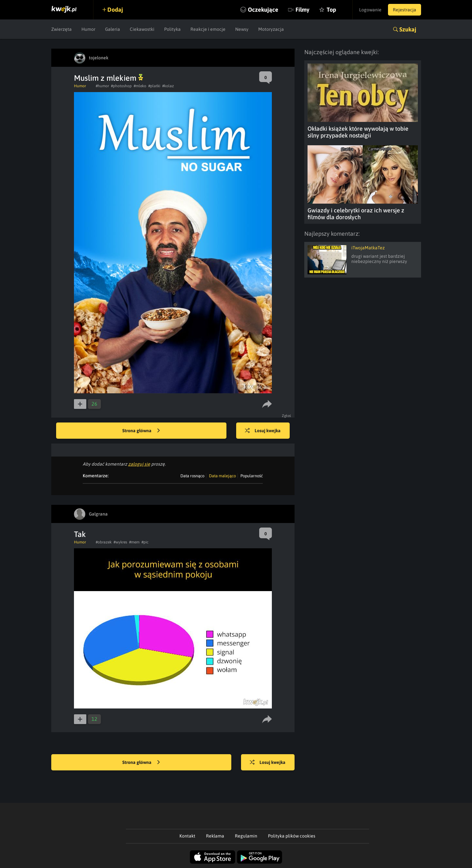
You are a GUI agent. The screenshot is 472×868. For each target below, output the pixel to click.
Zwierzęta (61, 29)
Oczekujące (263, 10)
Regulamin (246, 836)
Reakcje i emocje (208, 29)
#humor (102, 86)
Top (331, 10)
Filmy (303, 10)
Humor (88, 29)
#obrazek (104, 542)
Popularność (252, 476)
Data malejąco (222, 476)
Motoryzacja (271, 29)
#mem (134, 542)
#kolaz (168, 86)
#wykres (120, 542)
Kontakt (187, 836)
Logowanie (370, 10)
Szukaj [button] (408, 29)
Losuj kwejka (263, 431)
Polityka (172, 29)
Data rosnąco (192, 476)
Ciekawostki (142, 29)
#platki (154, 86)
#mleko (140, 86)
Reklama (215, 836)
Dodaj (115, 10)
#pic (145, 542)
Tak (80, 534)
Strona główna (141, 431)
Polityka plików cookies (292, 836)
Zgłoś (287, 416)
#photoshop (121, 86)
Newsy (242, 29)
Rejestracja (405, 10)
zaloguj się (139, 464)
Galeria (113, 29)
